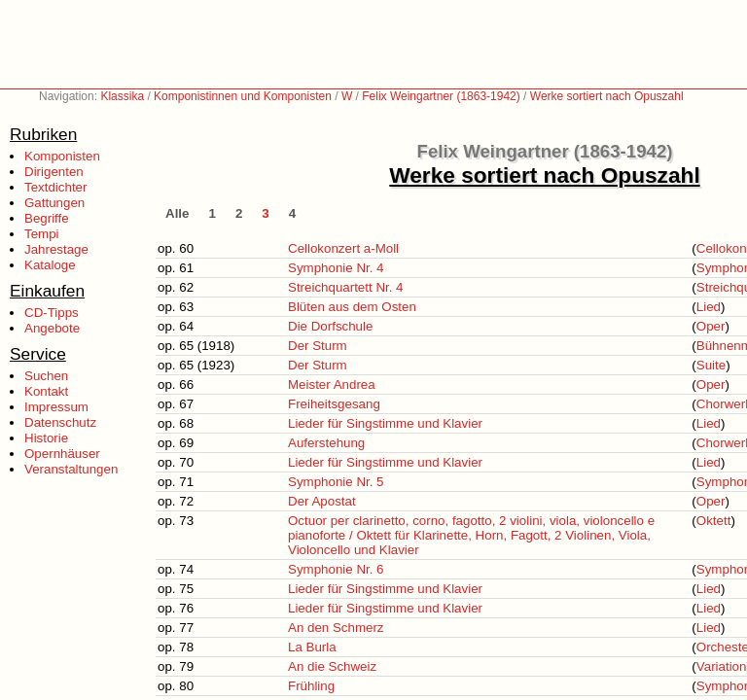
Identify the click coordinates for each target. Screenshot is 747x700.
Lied (709, 307)
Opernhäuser (62, 454)
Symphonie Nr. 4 (336, 268)
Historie (46, 438)
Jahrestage (56, 249)
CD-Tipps (52, 313)
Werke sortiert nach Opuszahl (607, 96)
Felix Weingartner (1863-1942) (441, 96)
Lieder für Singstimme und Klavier (385, 423)
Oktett (714, 521)
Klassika (122, 96)
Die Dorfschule (330, 326)
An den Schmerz (336, 628)
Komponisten (62, 156)
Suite (711, 365)
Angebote (52, 328)
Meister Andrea (332, 385)
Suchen (46, 376)
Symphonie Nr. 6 (336, 569)
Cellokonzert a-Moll (343, 248)
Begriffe (47, 218)
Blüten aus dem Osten (352, 307)
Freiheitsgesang (334, 404)
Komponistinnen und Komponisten (243, 96)
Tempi (42, 234)
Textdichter (55, 187)
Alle (177, 213)
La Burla (312, 647)
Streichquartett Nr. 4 (346, 287)
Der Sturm (318, 346)
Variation (722, 666)
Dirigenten (54, 172)
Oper (711, 326)
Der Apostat (322, 501)
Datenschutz (60, 422)
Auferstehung (326, 443)
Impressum (56, 407)
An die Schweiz (332, 666)
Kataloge (50, 265)
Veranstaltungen (71, 469)
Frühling (311, 686)
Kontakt (46, 391)
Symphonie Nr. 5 (336, 482)
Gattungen (54, 203)
